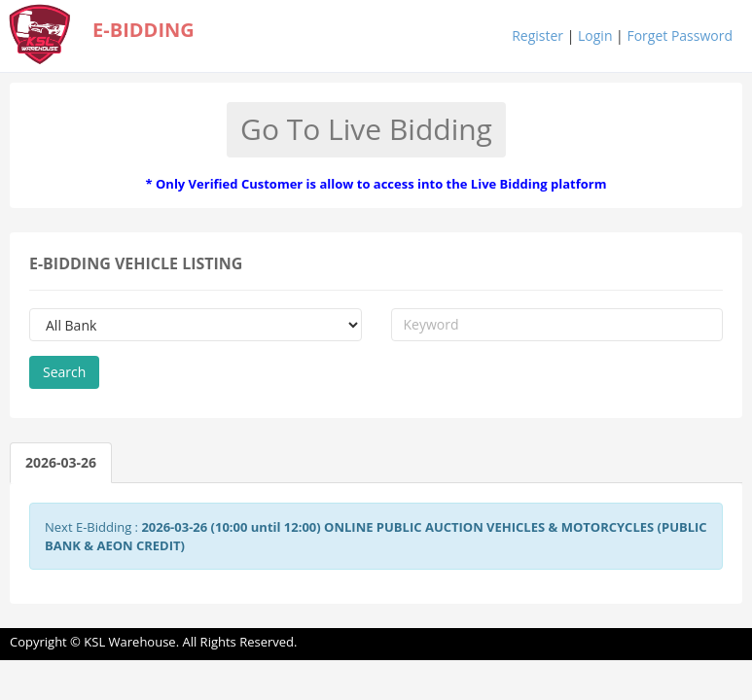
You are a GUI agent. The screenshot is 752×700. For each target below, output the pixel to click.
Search (64, 372)
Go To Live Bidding (366, 129)
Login (595, 35)
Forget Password (680, 35)
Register (537, 35)
